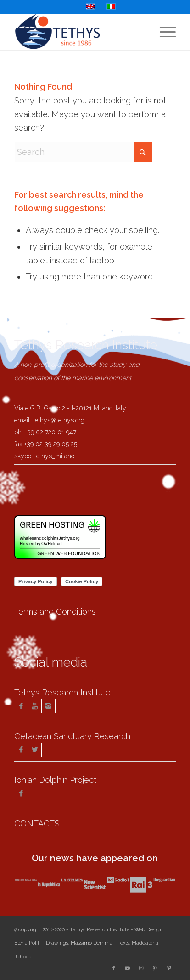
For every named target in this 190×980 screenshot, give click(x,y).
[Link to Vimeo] (169, 969)
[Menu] (163, 32)
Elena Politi (28, 943)
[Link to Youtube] (128, 969)
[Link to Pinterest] (155, 969)
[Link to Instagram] (141, 969)
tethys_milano (54, 456)
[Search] (83, 152)
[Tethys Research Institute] (79, 32)
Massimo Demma (92, 943)
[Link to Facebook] (114, 969)
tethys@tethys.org (59, 420)
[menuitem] (163, 32)
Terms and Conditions (55, 612)
